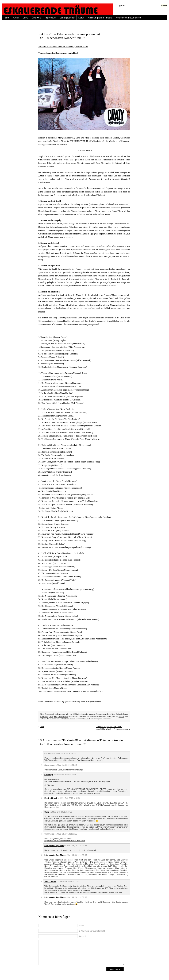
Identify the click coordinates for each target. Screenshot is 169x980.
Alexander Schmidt (95, 714)
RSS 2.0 (121, 717)
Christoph (119, 714)
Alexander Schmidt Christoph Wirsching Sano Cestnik (63, 47)
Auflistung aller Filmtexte (100, 18)
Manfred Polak (51, 798)
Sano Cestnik (50, 881)
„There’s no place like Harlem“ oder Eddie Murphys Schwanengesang (112, 728)
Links (26, 18)
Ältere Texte (107, 714)
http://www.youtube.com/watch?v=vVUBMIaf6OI (65, 841)
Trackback (87, 719)
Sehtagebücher (67, 18)
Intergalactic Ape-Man (54, 846)
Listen (81, 18)
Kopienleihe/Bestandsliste (129, 18)
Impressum (50, 18)
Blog (113, 714)
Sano (56, 717)
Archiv (16, 18)
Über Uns (37, 18)
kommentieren (70, 719)
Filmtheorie (44, 717)
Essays (125, 714)
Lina (42, 727)
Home (6, 18)
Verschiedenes (63, 717)
